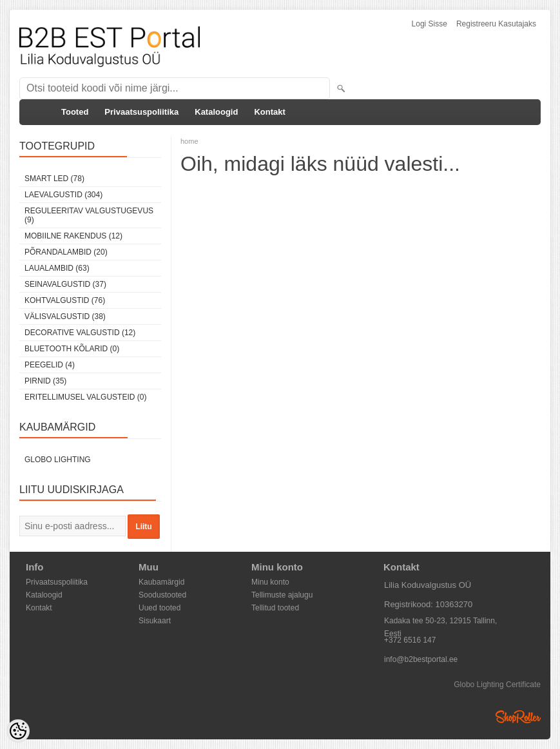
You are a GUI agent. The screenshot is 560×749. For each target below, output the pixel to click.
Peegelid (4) (50, 365)
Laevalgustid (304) (63, 195)
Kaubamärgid (161, 582)
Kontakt (269, 112)
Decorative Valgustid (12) (80, 333)
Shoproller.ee (518, 717)
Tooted (75, 112)
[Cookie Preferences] (18, 731)
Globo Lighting (58, 460)
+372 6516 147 (410, 640)
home (189, 141)
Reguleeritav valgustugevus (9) (89, 215)
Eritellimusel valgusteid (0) (85, 397)
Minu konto (270, 582)
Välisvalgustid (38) (65, 316)
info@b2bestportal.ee (421, 659)
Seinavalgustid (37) (65, 284)
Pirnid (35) (45, 381)
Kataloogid (216, 112)
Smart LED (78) (54, 179)
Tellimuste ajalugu (282, 595)
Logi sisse (430, 24)
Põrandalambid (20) (66, 252)
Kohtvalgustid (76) (65, 300)
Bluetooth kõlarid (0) (72, 349)
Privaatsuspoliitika (141, 112)
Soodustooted (162, 595)
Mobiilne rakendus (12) (73, 236)
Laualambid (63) (57, 268)
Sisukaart (155, 621)
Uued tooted (159, 608)
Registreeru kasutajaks (496, 24)
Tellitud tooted (275, 608)
